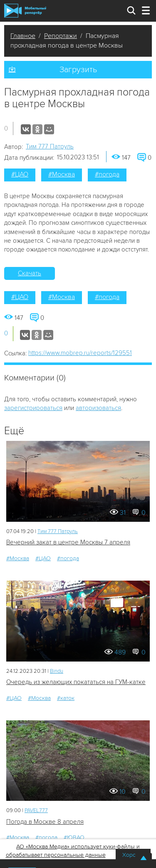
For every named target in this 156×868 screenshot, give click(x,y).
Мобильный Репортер (25, 11)
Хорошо (133, 855)
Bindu (57, 671)
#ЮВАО (74, 837)
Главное (23, 36)
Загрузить (78, 70)
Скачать (30, 273)
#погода (107, 174)
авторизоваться (98, 408)
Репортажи (61, 36)
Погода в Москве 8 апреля (45, 822)
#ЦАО (20, 174)
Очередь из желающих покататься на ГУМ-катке (76, 682)
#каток (66, 698)
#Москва (62, 174)
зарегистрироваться (33, 408)
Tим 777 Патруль (50, 146)
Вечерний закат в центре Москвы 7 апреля (68, 542)
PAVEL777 (36, 810)
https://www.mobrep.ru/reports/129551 (80, 353)
